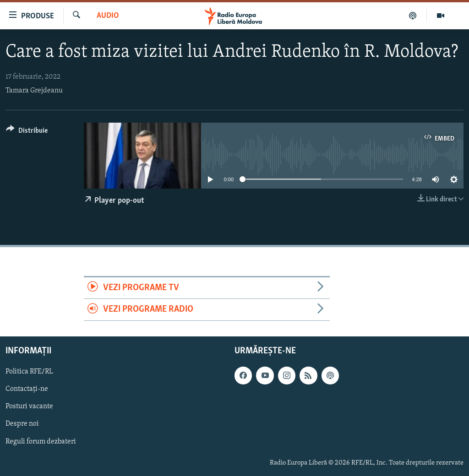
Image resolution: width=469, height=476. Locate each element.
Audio (108, 16)
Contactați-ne (27, 389)
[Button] (27, 132)
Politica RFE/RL (29, 372)
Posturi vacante (29, 406)
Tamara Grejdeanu (34, 91)
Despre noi (22, 424)
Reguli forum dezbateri (41, 441)
